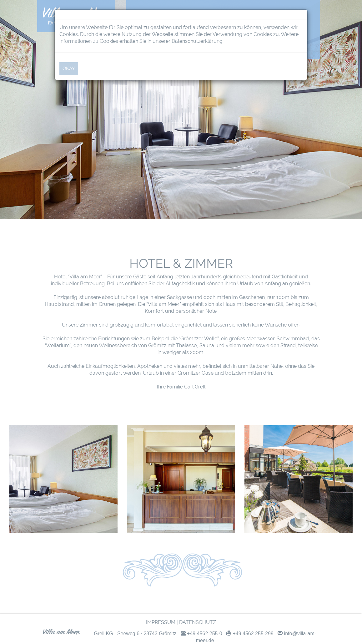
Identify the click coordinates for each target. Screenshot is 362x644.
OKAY (69, 68)
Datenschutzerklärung (197, 41)
